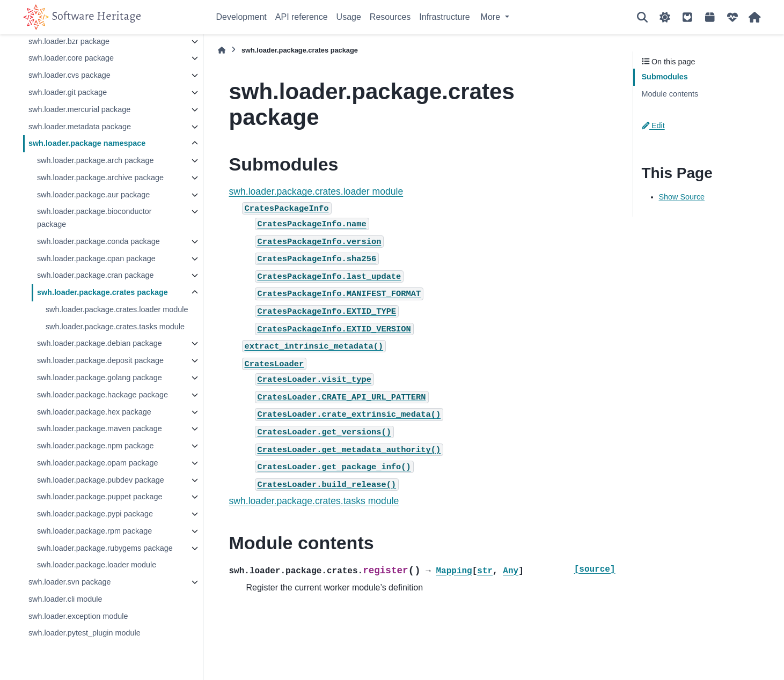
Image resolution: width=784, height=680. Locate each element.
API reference (302, 17)
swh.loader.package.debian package (100, 343)
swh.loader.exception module (78, 616)
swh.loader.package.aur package (93, 195)
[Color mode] (665, 17)
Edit (653, 125)
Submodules (665, 77)
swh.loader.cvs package (69, 75)
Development (241, 17)
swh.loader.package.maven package (100, 428)
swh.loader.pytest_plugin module (85, 633)
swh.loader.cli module (65, 599)
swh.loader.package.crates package (102, 292)
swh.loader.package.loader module (97, 565)
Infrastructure (444, 17)
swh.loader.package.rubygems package (105, 548)
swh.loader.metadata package (80, 127)
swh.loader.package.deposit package (100, 360)
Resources (390, 17)
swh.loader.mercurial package (79, 109)
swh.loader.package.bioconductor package (94, 218)
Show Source (682, 197)
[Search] (642, 17)
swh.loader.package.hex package (94, 412)
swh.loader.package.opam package (98, 463)
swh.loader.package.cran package (96, 275)
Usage (349, 17)
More (492, 17)
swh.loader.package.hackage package (102, 395)
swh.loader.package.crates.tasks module (115, 327)
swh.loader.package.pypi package (95, 514)
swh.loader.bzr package (69, 41)
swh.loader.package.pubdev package (101, 480)
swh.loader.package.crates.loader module (117, 309)
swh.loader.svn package (70, 582)
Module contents (670, 94)
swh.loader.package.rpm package (94, 531)
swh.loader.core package (71, 58)
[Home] (222, 50)
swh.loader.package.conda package (98, 241)
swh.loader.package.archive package (100, 178)
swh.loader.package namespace (87, 143)
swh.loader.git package (68, 92)
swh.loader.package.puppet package (100, 497)
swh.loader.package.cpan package (96, 258)
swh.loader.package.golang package (100, 378)
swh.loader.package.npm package (96, 446)
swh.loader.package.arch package (96, 160)
